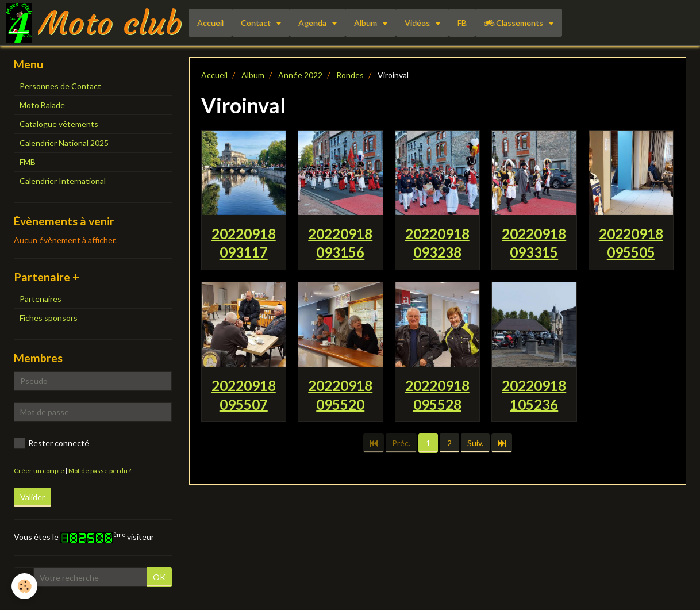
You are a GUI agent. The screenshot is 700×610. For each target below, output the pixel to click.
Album (366, 23)
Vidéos (418, 23)
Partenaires (41, 299)
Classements (514, 23)
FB (462, 23)
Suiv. (475, 443)
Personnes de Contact (60, 86)
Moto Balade (42, 105)
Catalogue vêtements (59, 124)
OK (159, 577)
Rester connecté (51, 443)
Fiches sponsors (49, 318)
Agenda (313, 23)
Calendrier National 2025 (64, 143)
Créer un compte (39, 471)
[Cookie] (24, 586)
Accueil (210, 23)
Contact (257, 23)
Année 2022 (300, 75)
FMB (28, 162)
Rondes (350, 75)
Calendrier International (63, 181)
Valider (32, 497)
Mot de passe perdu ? (100, 471)
